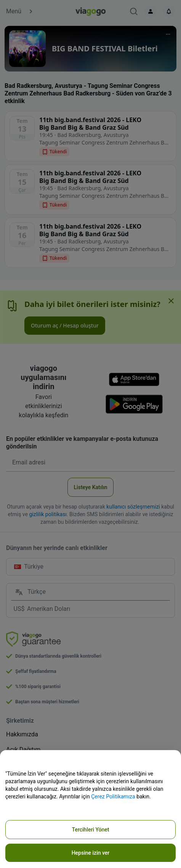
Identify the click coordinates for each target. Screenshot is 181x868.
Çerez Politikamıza (113, 796)
